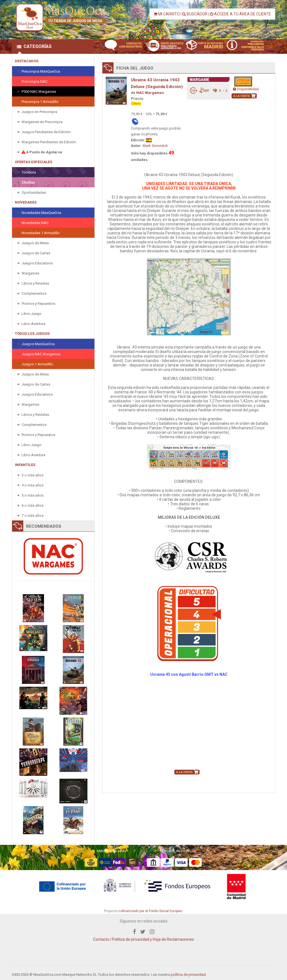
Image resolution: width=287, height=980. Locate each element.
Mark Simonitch (155, 146)
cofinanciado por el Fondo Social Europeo (150, 911)
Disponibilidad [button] (246, 89)
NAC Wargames (150, 93)
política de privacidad (188, 975)
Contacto (101, 939)
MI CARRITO (167, 14)
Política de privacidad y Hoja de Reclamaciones (153, 939)
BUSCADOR (195, 14)
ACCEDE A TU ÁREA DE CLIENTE (240, 14)
